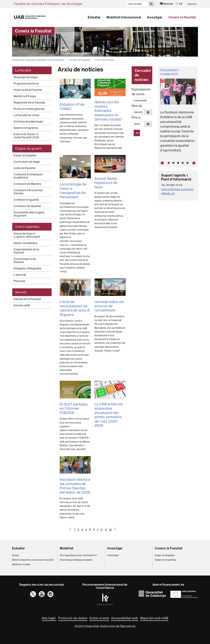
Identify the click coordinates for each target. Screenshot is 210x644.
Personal (19, 281)
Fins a (136, 117)
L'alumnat (20, 275)
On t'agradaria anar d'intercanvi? (78, 555)
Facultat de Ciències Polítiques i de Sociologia (48, 4)
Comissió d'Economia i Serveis (29, 192)
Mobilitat (67, 548)
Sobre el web (99, 618)
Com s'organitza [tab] (27, 227)
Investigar (155, 17)
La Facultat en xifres (27, 115)
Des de (137, 106)
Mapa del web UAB (154, 618)
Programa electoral (26, 84)
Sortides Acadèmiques (28, 122)
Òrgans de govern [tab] (28, 149)
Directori (167, 4)
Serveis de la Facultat (27, 299)
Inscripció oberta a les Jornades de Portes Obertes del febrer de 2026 (75, 486)
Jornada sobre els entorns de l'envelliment (109, 306)
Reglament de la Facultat (29, 103)
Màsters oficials (21, 564)
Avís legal (49, 618)
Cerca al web (138, 133)
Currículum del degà (27, 162)
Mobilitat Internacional (124, 17)
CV (179, 4)
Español (192, 4)
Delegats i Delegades (27, 268)
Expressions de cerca (141, 92)
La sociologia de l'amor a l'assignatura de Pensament (73, 191)
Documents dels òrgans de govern (29, 214)
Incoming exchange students (76, 560)
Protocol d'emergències (29, 109)
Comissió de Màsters (27, 184)
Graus (16, 555)
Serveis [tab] (21, 292)
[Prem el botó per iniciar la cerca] (151, 4)
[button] (161, 163)
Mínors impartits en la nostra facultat (33, 560)
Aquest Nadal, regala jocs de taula (106, 183)
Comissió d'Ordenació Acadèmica (28, 176)
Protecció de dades (73, 618)
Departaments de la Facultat (26, 251)
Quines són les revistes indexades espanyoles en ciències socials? (109, 111)
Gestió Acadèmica (26, 243)
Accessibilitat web (125, 618)
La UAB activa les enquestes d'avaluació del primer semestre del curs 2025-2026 (109, 415)
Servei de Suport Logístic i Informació (27, 235)
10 (111, 530)
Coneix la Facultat (182, 17)
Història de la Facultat (28, 90)
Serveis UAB (22, 305)
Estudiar (94, 17)
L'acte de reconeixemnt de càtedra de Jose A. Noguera (75, 308)
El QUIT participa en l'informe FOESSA (74, 409)
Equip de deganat (25, 155)
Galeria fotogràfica (26, 128)
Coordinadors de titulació (25, 260)
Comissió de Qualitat (27, 206)
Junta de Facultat (25, 168)
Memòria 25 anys (25, 96)
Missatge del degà (26, 77)
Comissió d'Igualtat (26, 200)
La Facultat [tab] (23, 70)
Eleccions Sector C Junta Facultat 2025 (26, 136)
